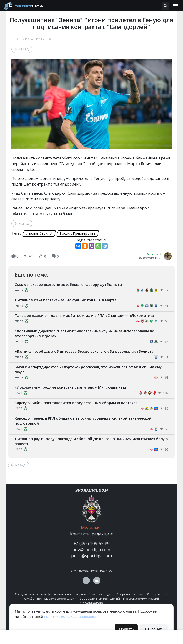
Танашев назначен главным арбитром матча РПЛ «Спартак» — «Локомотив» (85, 315)
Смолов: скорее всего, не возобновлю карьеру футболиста (68, 284)
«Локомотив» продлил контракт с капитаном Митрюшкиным (70, 387)
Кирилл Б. (154, 254)
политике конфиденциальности (71, 617)
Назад (24, 49)
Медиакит (92, 527)
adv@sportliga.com (91, 550)
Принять (126, 629)
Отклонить (154, 629)
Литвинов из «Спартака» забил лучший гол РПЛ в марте (66, 300)
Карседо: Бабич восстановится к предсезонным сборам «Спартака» (76, 403)
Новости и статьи (25, 39)
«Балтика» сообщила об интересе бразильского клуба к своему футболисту (84, 351)
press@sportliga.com (92, 556)
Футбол (46, 39)
